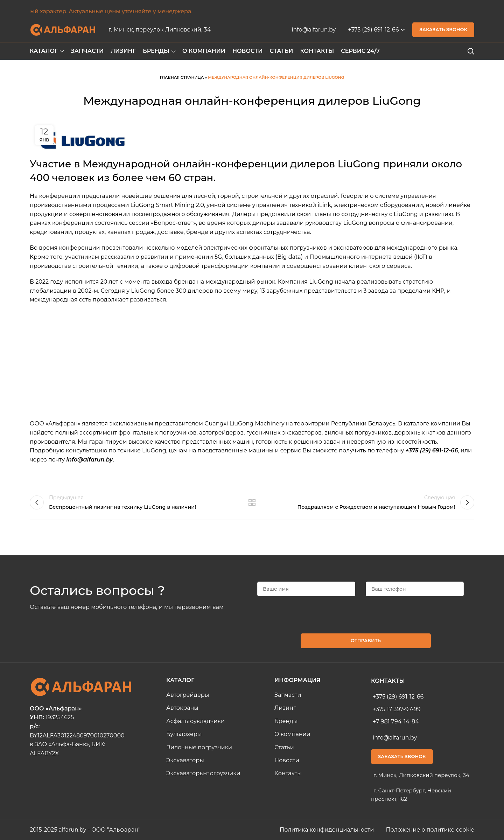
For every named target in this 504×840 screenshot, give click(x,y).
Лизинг (285, 708)
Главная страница (182, 77)
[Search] (471, 51)
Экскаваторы (185, 760)
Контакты (288, 773)
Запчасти (288, 695)
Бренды (286, 721)
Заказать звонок (443, 29)
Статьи (284, 747)
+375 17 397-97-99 (397, 709)
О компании (292, 734)
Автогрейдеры (188, 695)
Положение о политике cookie (430, 830)
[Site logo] (63, 29)
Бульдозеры (184, 734)
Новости (287, 760)
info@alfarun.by (314, 30)
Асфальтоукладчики (195, 721)
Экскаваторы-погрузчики (203, 773)
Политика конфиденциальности (327, 830)
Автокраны (182, 708)
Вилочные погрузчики (199, 747)
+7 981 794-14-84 (396, 721)
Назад (252, 502)
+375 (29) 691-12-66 (373, 30)
